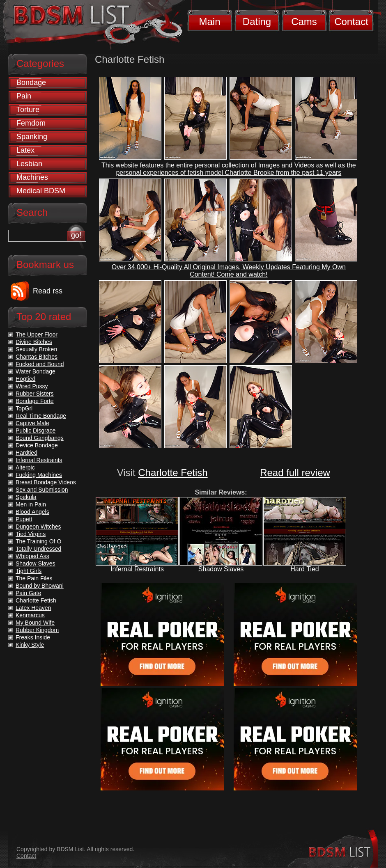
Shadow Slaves (221, 569)
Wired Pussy (32, 386)
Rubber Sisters (35, 394)
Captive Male (32, 423)
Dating (257, 22)
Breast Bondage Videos (46, 482)
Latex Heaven (33, 608)
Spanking (32, 137)
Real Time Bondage (41, 416)
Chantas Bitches (37, 357)
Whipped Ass (32, 556)
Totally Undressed (38, 549)
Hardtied (26, 453)
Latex (25, 150)
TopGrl (24, 408)
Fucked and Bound (40, 364)
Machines (32, 177)
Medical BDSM (41, 191)
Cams (304, 22)
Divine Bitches (34, 342)
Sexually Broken (36, 349)
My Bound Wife (35, 623)
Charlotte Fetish (173, 473)
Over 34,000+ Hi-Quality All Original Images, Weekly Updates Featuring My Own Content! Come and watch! (229, 271)
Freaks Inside (33, 637)
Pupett (24, 519)
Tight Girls (29, 571)
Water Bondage (36, 371)
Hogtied (25, 379)
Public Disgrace (36, 431)
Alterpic (25, 467)
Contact (351, 22)
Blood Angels (32, 512)
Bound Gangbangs (40, 438)
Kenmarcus (30, 615)
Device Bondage (37, 445)
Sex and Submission (42, 490)
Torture (28, 110)
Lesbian (29, 164)
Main (209, 22)
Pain (24, 96)
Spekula (26, 497)
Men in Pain (31, 504)
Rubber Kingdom (37, 630)
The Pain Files (34, 578)
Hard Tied (304, 569)
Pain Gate (28, 593)
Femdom (31, 123)
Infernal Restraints (137, 569)
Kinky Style (30, 645)
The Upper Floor (37, 334)
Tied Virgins (31, 534)
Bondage (31, 82)
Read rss (48, 291)
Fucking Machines (39, 475)
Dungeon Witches (38, 527)
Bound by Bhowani (40, 586)
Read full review (295, 473)
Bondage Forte (35, 401)
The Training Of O (38, 541)
